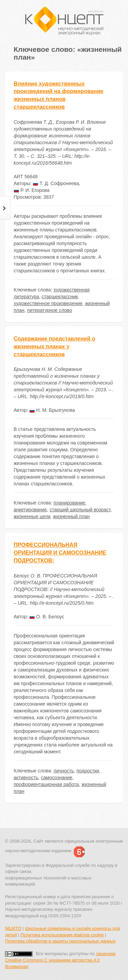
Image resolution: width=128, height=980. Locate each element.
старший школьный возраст (80, 510)
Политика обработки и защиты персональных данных (60, 941)
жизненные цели (32, 516)
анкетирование (30, 510)
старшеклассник (60, 297)
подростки (88, 771)
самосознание (57, 778)
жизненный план (71, 516)
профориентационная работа (46, 784)
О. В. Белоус (47, 617)
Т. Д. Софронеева (56, 183)
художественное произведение (48, 303)
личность (64, 771)
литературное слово (49, 310)
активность (26, 778)
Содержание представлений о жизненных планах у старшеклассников (54, 346)
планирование (69, 503)
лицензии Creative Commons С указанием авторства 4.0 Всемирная (60, 960)
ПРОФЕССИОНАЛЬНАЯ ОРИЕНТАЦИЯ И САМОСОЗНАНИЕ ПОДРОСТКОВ (60, 553)
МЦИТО (13, 928)
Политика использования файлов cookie (62, 935)
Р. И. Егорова (32, 190)
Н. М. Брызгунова (52, 410)
